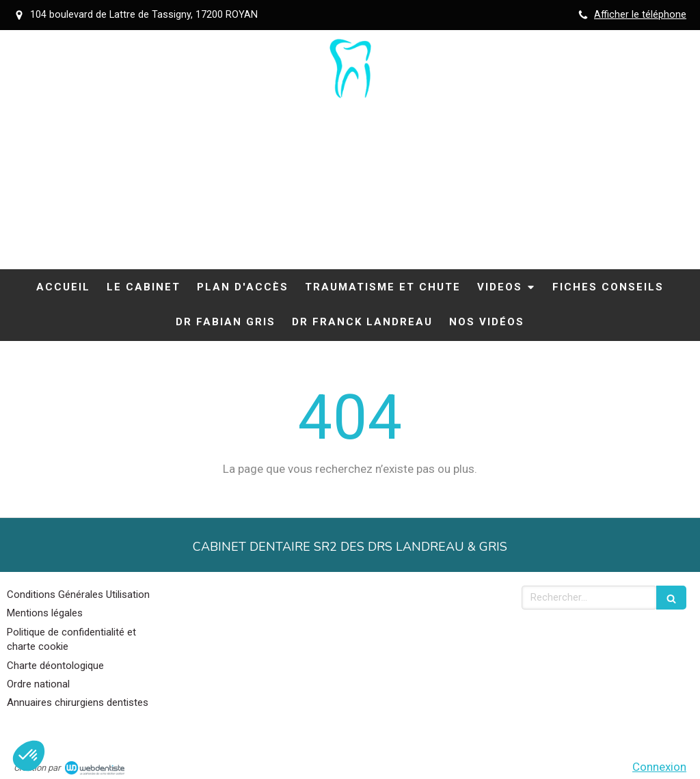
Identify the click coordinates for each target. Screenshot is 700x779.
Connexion (659, 767)
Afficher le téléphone (640, 15)
